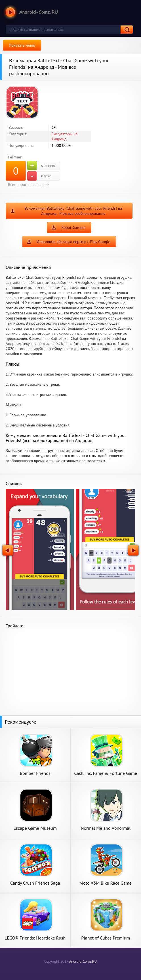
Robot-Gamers (73, 228)
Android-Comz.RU (83, 961)
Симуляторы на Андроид (65, 136)
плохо (39, 176)
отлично (41, 166)
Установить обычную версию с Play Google (73, 242)
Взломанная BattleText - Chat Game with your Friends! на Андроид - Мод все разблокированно (73, 211)
